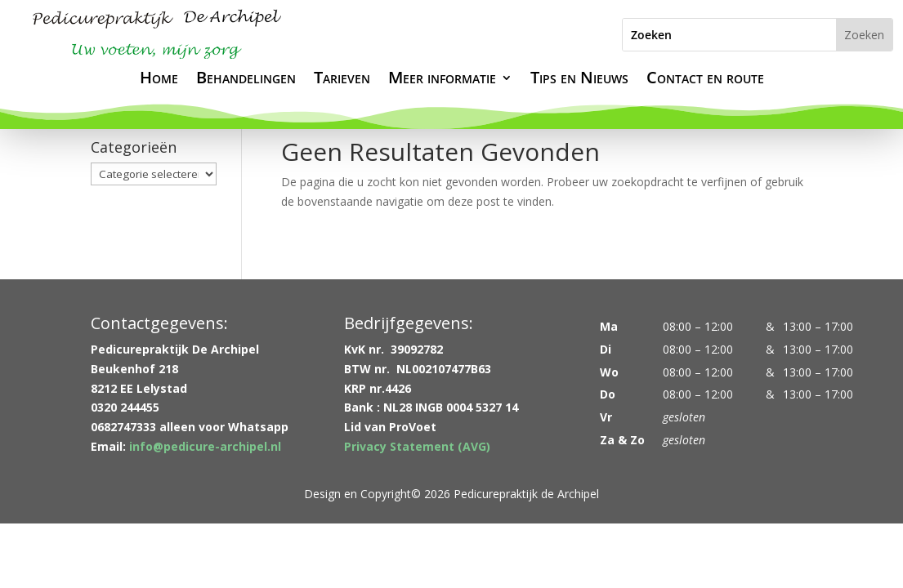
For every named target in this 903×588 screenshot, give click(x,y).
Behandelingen (246, 80)
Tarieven (342, 80)
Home (159, 80)
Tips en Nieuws (579, 80)
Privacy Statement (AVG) (417, 446)
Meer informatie (442, 80)
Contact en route (705, 80)
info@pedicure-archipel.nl (205, 446)
